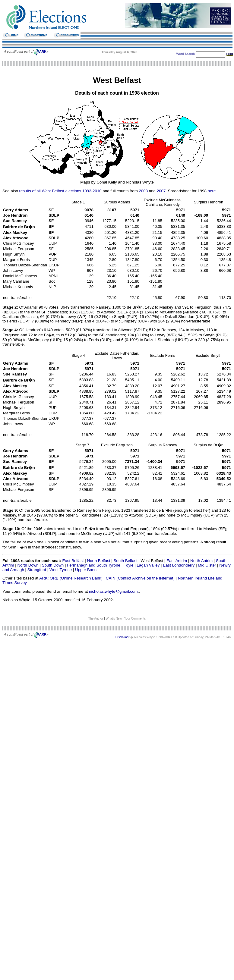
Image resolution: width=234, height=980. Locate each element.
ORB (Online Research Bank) (76, 578)
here (212, 191)
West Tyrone (61, 570)
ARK (43, 578)
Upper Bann (86, 570)
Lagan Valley (148, 565)
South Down (53, 565)
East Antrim (177, 561)
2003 (143, 191)
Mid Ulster (207, 565)
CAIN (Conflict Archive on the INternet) (140, 578)
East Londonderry (179, 565)
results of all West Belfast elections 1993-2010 (60, 191)
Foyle (129, 565)
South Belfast (125, 561)
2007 (161, 191)
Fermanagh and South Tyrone (94, 565)
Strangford (37, 570)
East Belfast (73, 561)
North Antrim (201, 561)
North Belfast (99, 561)
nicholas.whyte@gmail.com (113, 591)
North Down (28, 565)
